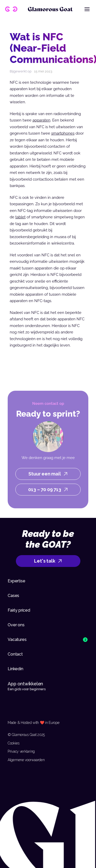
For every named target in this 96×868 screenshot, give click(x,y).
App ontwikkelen (26, 684)
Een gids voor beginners (27, 689)
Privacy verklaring (21, 751)
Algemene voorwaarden (26, 760)
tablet (20, 217)
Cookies (14, 743)
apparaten (41, 120)
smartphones (63, 133)
